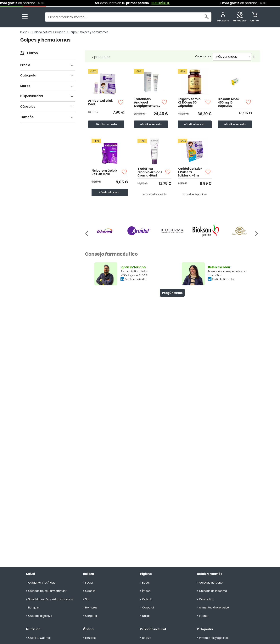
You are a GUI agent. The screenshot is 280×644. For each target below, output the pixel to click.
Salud (31, 574)
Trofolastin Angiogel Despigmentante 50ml (147, 103)
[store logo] (35, 17)
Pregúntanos (172, 293)
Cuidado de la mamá (213, 591)
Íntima (146, 591)
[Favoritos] (240, 17)
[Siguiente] (88, 234)
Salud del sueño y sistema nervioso (51, 599)
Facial (89, 583)
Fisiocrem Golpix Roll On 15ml (104, 172)
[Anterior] (257, 234)
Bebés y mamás (210, 574)
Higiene (146, 574)
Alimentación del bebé (214, 608)
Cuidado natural (41, 32)
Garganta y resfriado (42, 583)
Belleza (89, 574)
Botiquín (34, 608)
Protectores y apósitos (214, 638)
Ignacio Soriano (133, 267)
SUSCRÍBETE (168, 3)
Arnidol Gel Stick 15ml (100, 103)
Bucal (146, 583)
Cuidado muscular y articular (47, 591)
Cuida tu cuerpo (66, 32)
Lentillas (90, 638)
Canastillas (206, 599)
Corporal (91, 616)
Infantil (204, 616)
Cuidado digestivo (40, 616)
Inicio (24, 32)
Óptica (88, 629)
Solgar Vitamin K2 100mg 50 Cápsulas (189, 102)
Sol (87, 599)
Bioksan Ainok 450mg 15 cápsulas (229, 102)
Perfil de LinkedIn (135, 279)
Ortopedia (205, 629)
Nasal (146, 616)
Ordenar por (203, 57)
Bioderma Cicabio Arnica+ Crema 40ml (150, 172)
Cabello (90, 591)
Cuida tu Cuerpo (39, 638)
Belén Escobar (219, 267)
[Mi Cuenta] (223, 17)
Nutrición (33, 629)
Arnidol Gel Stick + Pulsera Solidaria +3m (190, 172)
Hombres (91, 608)
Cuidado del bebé (211, 583)
